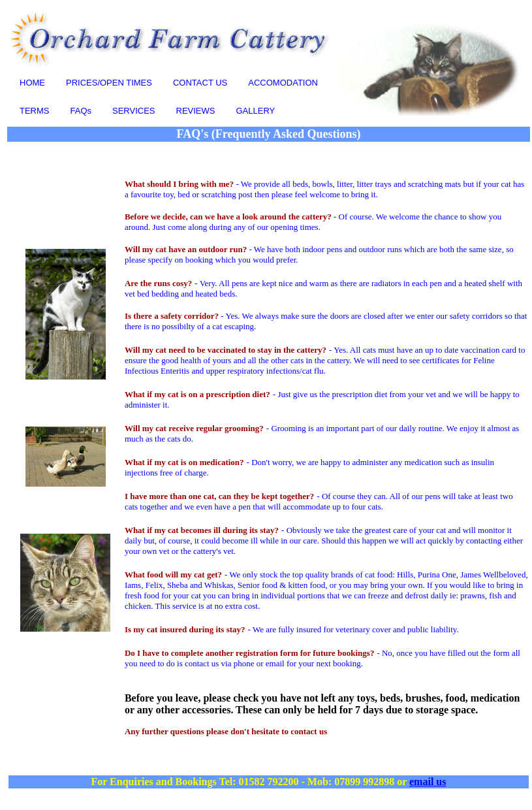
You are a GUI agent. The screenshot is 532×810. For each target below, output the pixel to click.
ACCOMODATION (283, 83)
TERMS (35, 111)
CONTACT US (200, 83)
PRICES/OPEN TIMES (109, 83)
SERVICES (134, 111)
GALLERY (256, 111)
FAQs (81, 111)
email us (428, 782)
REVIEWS (196, 111)
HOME (32, 83)
